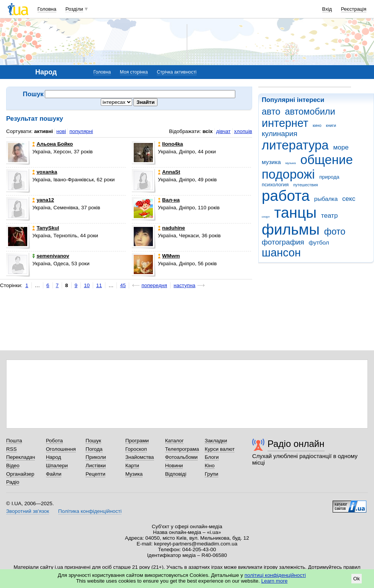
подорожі (288, 174)
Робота (54, 441)
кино (317, 125)
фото (335, 232)
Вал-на (169, 200)
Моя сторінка (134, 72)
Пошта (14, 441)
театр (330, 216)
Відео (13, 466)
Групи (211, 474)
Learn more (275, 581)
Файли (54, 474)
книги (331, 125)
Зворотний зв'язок (28, 511)
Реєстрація (354, 9)
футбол (319, 242)
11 (99, 285)
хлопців (243, 131)
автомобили (310, 112)
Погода (94, 449)
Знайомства (140, 457)
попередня (154, 285)
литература (295, 145)
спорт (266, 217)
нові (61, 131)
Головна (47, 9)
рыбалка (326, 199)
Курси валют (220, 449)
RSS (11, 449)
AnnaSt (169, 172)
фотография (283, 242)
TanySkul (46, 228)
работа (286, 196)
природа (329, 177)
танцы (296, 213)
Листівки (96, 466)
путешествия (305, 185)
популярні (81, 131)
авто (271, 112)
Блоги (212, 457)
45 (123, 285)
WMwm (169, 256)
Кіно (210, 466)
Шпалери (57, 466)
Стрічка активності (176, 72)
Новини (174, 466)
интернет (285, 123)
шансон (281, 253)
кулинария (280, 134)
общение (327, 160)
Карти (132, 466)
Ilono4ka (171, 144)
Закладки (216, 441)
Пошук (93, 441)
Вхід (327, 9)
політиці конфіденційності (275, 575)
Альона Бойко (52, 144)
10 (87, 285)
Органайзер (20, 474)
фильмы (291, 229)
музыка (291, 163)
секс (349, 199)
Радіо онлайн (296, 444)
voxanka (45, 172)
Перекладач (21, 457)
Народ (54, 457)
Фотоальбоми (181, 457)
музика (271, 162)
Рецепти (95, 474)
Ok (357, 579)
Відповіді (176, 474)
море (341, 147)
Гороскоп (136, 449)
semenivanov (51, 256)
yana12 (43, 200)
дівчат (223, 131)
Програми (137, 441)
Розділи (74, 9)
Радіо (13, 482)
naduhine (171, 228)
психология (275, 185)
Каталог (175, 441)
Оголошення (61, 449)
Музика (134, 474)
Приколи (96, 457)
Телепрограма (182, 449)
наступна (185, 285)
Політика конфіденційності (90, 511)
